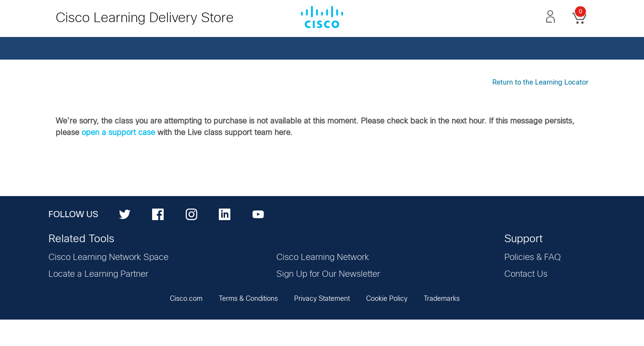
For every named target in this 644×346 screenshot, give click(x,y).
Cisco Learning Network (323, 258)
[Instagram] (191, 214)
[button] (550, 16)
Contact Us (526, 274)
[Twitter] (125, 214)
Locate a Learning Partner (98, 274)
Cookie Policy (387, 299)
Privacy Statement (322, 299)
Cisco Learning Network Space (108, 258)
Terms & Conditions (248, 299)
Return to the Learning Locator (540, 83)
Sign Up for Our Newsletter (328, 274)
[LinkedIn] (225, 214)
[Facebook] (158, 214)
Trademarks (442, 299)
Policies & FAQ (533, 258)
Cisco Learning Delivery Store (145, 18)
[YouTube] (258, 214)
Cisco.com (186, 299)
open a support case (118, 133)
